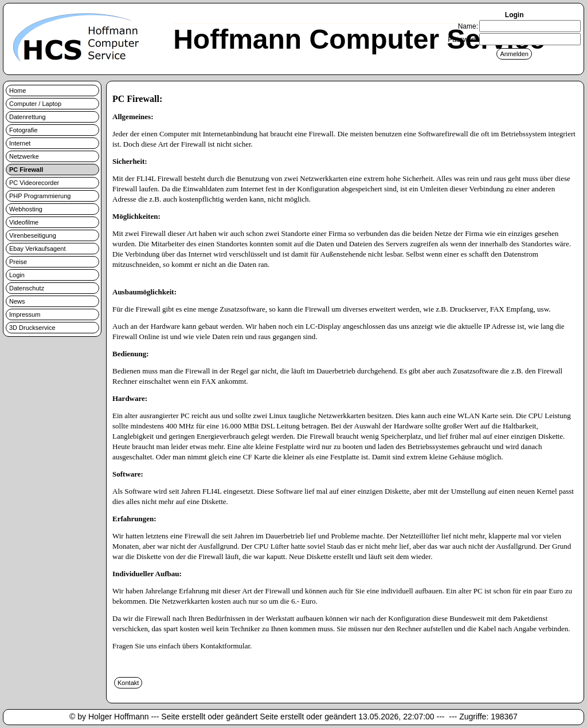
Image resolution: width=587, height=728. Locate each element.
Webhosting (26, 209)
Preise (18, 262)
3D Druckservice (32, 328)
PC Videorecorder (34, 183)
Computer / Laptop (35, 104)
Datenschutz (27, 288)
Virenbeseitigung (33, 235)
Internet (20, 143)
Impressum (25, 314)
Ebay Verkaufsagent (37, 249)
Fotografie (24, 130)
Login (17, 275)
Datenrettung (28, 117)
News (17, 301)
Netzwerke (24, 156)
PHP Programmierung (40, 196)
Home (17, 90)
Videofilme (24, 222)
